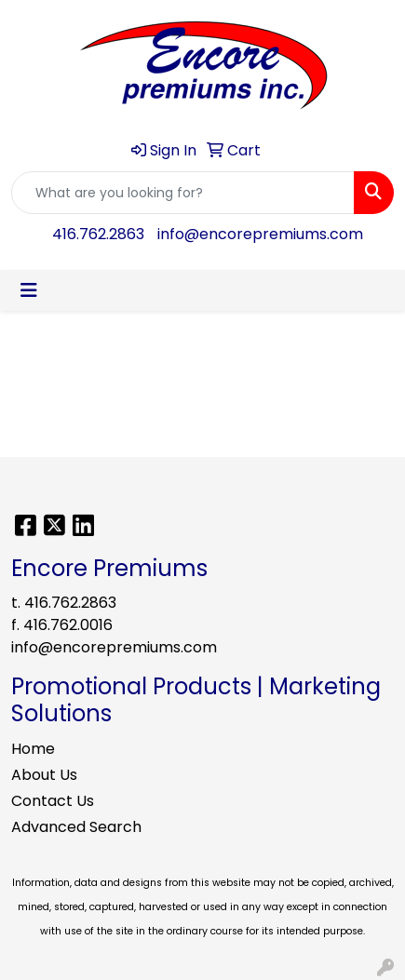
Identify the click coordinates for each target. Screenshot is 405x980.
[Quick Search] (183, 193)
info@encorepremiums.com (260, 234)
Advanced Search (76, 827)
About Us (44, 775)
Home (33, 749)
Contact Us (53, 801)
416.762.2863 (98, 234)
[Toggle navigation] (29, 290)
